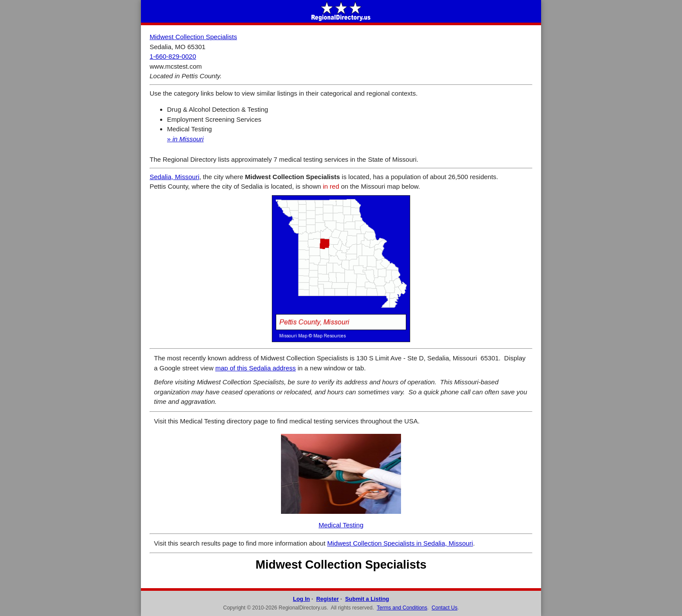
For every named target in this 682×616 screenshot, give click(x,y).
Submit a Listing (367, 599)
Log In (301, 599)
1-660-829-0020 (173, 56)
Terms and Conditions (402, 608)
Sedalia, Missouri (174, 177)
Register (328, 599)
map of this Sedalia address (256, 368)
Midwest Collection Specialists (193, 37)
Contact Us (444, 608)
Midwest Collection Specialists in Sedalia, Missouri (400, 543)
